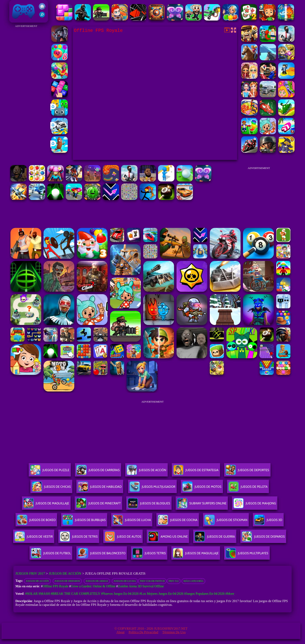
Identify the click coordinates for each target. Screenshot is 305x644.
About (120, 632)
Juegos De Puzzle (50, 472)
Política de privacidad (143, 632)
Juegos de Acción (65, 573)
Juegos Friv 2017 (24, 11)
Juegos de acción (37, 581)
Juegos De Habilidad (100, 488)
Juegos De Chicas (51, 488)
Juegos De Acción (146, 472)
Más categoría (193, 581)
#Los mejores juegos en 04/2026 (161, 594)
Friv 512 (174, 581)
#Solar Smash (38, 594)
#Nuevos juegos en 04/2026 (120, 594)
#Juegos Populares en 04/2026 (204, 594)
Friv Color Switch (152, 581)
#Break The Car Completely (75, 594)
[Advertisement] (26, 90)
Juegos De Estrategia (196, 472)
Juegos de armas (97, 581)
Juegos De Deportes (247, 472)
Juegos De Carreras (98, 472)
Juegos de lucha (125, 581)
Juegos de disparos (67, 581)
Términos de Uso (174, 632)
